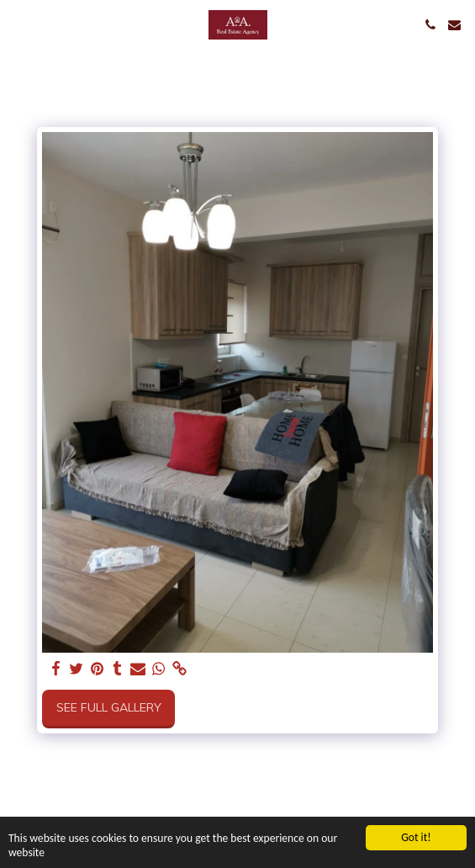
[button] (18, 24)
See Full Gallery (109, 707)
